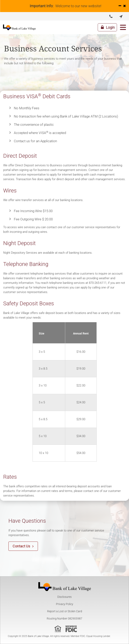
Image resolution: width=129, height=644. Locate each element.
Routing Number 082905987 (64, 618)
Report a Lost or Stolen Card (65, 611)
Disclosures (64, 597)
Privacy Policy (65, 604)
